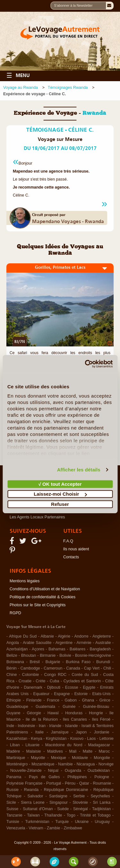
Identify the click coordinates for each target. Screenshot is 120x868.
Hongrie (96, 713)
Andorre (81, 636)
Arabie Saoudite (37, 643)
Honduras (74, 713)
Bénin (12, 668)
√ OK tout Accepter (60, 484)
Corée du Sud (85, 675)
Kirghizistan (56, 739)
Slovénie (80, 802)
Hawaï (53, 713)
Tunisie (13, 822)
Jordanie (102, 732)
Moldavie (80, 758)
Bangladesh (100, 649)
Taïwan (33, 815)
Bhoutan (29, 655)
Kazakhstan (17, 739)
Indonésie (27, 726)
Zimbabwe (73, 828)
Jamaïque (60, 732)
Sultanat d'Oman (38, 809)
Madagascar (99, 745)
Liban (15, 745)
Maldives (55, 751)
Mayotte (38, 758)
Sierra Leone (33, 802)
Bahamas (57, 649)
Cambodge (30, 668)
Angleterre (102, 636)
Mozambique (43, 764)
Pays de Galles (44, 777)
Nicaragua (86, 764)
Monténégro (17, 764)
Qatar (84, 783)
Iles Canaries (75, 719)
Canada (73, 668)
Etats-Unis (101, 694)
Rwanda (31, 790)
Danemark (33, 687)
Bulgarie (53, 662)
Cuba (54, 681)
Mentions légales (25, 581)
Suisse (12, 809)
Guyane (13, 713)
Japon (81, 732)
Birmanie (48, 655)
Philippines (77, 777)
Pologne (102, 777)
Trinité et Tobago (95, 815)
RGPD (15, 613)
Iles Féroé (101, 719)
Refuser (60, 504)
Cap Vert (92, 668)
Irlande (55, 726)
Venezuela (16, 828)
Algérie (64, 636)
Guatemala (45, 707)
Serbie (79, 796)
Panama (14, 777)
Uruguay (102, 822)
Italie (39, 732)
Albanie (47, 636)
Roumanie (102, 783)
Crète (41, 681)
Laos (91, 739)
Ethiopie (14, 700)
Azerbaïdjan (17, 649)
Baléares (78, 649)
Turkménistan (37, 822)
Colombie (31, 675)
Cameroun (53, 668)
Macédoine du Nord (64, 745)
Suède (63, 809)
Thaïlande (53, 815)
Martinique (16, 758)
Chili (107, 668)
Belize (12, 655)
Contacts (71, 557)
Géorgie (34, 713)
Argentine (64, 643)
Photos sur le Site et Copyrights (38, 605)
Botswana (15, 662)
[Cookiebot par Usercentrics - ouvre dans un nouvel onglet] (85, 364)
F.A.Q (68, 541)
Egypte (89, 687)
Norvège (106, 764)
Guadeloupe (17, 707)
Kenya (37, 739)
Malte (88, 751)
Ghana (88, 700)
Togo (71, 815)
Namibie (66, 764)
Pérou (70, 783)
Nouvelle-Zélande (26, 771)
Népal (53, 771)
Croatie (25, 681)
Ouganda (73, 771)
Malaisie (34, 751)
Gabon (71, 700)
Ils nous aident (76, 549)
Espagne (62, 694)
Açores (38, 649)
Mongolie (102, 758)
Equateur (41, 694)
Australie (103, 643)
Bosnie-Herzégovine (93, 655)
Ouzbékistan (99, 771)
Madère (13, 751)
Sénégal (80, 809)
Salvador (35, 796)
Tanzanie (14, 815)
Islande (71, 726)
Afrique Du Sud (23, 636)
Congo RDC (55, 675)
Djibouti (54, 687)
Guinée (69, 707)
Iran (42, 726)
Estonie (81, 694)
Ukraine (82, 822)
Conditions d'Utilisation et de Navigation (45, 589)
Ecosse (72, 687)
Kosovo (77, 739)
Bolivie (65, 655)
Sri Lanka (102, 802)
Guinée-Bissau (96, 707)
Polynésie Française (24, 783)
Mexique (58, 758)
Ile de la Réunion (42, 719)
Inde (10, 726)
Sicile (11, 802)
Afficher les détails (79, 470)
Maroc (104, 751)
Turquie (62, 822)
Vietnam (36, 828)
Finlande (34, 700)
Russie (12, 790)
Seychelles (100, 796)
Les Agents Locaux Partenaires (37, 517)
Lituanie (33, 745)
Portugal (54, 783)
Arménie (84, 643)
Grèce (105, 700)
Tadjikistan (101, 809)
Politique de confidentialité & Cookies (43, 597)
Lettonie (106, 739)
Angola (13, 643)
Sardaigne (58, 796)
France (53, 700)
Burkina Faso (78, 662)
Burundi (103, 662)
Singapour (58, 802)
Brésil (35, 662)
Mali (73, 751)
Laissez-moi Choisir (60, 494)
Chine (12, 675)
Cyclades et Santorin (82, 681)
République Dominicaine (66, 790)
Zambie (53, 828)
